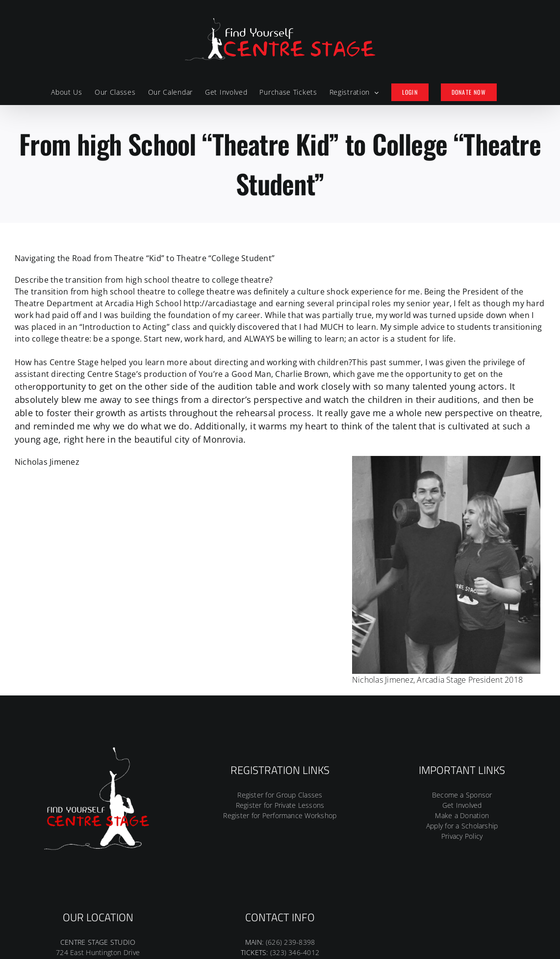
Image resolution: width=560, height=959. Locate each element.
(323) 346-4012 (295, 835)
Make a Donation (462, 698)
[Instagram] (280, 888)
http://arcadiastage (220, 303)
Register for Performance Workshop (280, 698)
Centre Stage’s (115, 374)
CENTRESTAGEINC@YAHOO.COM (280, 852)
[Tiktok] (295, 888)
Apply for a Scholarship (462, 708)
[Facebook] (264, 888)
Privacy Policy (462, 719)
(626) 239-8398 (290, 825)
